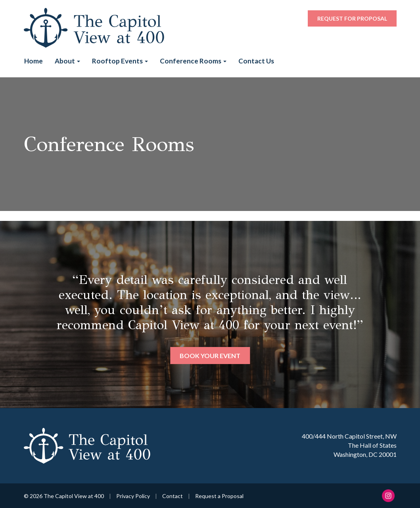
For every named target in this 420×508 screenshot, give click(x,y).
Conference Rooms (193, 61)
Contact (173, 496)
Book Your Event (210, 356)
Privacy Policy (133, 496)
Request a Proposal (219, 496)
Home (34, 61)
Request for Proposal (352, 18)
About (67, 61)
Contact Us (256, 61)
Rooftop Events (120, 61)
